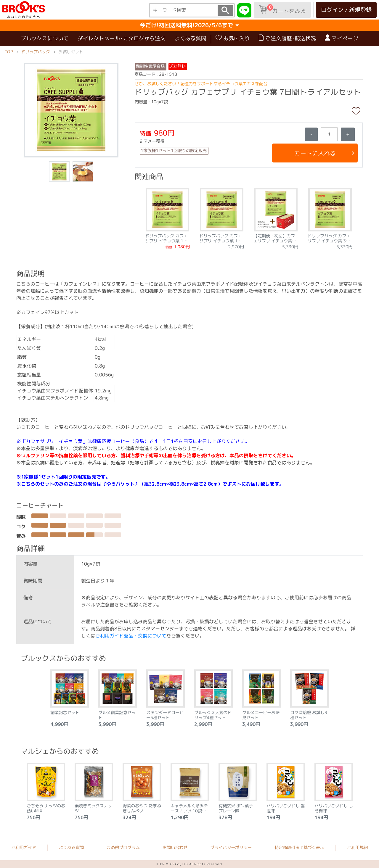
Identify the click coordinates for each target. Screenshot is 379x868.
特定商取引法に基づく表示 (299, 848)
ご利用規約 (357, 848)
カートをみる (282, 9)
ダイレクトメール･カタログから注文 (122, 38)
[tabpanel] (167, 217)
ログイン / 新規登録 (346, 10)
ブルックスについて (45, 38)
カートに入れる (315, 153)
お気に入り (233, 38)
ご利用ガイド (24, 847)
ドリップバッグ (36, 52)
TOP (9, 52)
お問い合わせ (175, 848)
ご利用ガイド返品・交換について (131, 635)
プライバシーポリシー (231, 848)
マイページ (342, 38)
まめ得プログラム (123, 848)
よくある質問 (190, 38)
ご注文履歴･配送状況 (287, 38)
